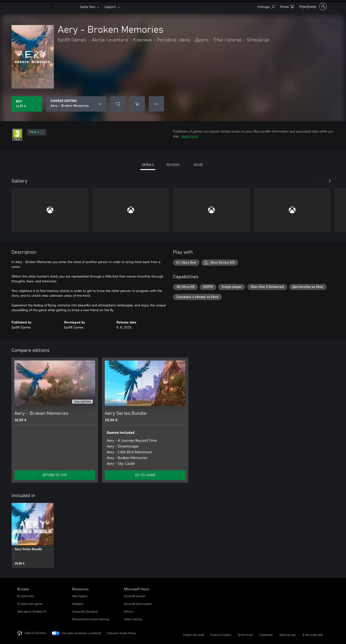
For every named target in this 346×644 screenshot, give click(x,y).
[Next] (330, 181)
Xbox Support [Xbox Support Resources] (80, 596)
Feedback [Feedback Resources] (77, 604)
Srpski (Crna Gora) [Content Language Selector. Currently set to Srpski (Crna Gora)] (35, 633)
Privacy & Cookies (221, 635)
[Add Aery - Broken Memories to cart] (137, 104)
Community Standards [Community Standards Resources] (85, 611)
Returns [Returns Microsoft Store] (129, 611)
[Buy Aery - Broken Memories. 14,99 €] (27, 104)
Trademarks (266, 635)
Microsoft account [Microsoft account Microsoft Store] (134, 596)
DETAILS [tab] (148, 165)
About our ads (288, 635)
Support (110, 7)
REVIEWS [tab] (173, 165)
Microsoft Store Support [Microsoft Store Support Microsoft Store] (138, 604)
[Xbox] (65, 7)
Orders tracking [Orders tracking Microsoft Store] (133, 619)
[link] (33, 536)
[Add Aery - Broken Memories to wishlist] (118, 104)
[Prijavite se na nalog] (313, 6)
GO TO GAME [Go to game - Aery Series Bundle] (145, 475)
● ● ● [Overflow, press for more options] (157, 104)
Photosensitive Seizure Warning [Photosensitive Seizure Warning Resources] (91, 619)
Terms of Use (245, 635)
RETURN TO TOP (55, 475)
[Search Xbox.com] (266, 6)
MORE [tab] (198, 165)
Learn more (190, 136)
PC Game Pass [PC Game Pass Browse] (26, 596)
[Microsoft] (34, 7)
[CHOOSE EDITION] (76, 104)
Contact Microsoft (194, 635)
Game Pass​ (88, 7)
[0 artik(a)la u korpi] (287, 6)
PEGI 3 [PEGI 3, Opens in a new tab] (37, 132)
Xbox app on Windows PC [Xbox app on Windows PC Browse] (32, 611)
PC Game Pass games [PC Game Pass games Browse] (30, 604)
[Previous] (320, 181)
